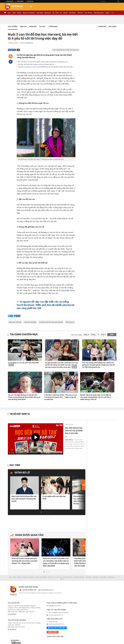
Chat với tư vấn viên (57, 628)
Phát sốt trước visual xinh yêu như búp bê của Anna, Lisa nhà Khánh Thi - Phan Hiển (24, 561)
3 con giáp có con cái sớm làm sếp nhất (23, 363)
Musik (19, 13)
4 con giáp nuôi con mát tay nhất (54, 497)
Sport (37, 577)
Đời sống (40, 13)
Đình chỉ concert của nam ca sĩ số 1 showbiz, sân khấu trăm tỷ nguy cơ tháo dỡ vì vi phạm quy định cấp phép (56, 562)
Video (107, 13)
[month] (95, 335)
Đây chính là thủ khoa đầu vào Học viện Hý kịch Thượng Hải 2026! (24, 499)
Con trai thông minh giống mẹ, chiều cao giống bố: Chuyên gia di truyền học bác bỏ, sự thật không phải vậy (99, 365)
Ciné (14, 13)
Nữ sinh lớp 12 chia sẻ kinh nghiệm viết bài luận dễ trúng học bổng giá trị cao (43, 62)
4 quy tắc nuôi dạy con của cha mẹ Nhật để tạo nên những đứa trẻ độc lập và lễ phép (46, 67)
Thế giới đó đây (79, 577)
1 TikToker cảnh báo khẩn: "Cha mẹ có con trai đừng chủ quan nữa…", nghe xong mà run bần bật (61, 397)
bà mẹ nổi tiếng (31, 322)
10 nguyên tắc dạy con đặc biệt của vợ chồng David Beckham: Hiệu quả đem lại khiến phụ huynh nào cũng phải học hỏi (46, 305)
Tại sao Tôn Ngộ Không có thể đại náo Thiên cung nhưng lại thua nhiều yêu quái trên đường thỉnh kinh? (24, 397)
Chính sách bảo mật (55, 636)
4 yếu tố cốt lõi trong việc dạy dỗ (51, 322)
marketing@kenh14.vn (56, 615)
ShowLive (30, 1)
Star (9, 13)
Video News (69, 440)
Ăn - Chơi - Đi (57, 13)
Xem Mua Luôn (99, 13)
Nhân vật (33, 27)
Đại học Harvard (15, 322)
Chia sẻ (12, 50)
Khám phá (102, 27)
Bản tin (23, 27)
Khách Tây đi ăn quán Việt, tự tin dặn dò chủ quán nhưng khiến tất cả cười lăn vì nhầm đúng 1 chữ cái (96, 397)
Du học (42, 27)
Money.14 (48, 13)
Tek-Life (95, 577)
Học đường (88, 13)
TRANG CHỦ (5, 13)
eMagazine (10, 1)
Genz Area (20, 1)
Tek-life (80, 13)
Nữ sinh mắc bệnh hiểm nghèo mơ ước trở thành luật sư (37, 64)
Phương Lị (70, 322)
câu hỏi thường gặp (29, 590)
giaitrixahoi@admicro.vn (57, 624)
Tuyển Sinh (53, 27)
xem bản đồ (13, 614)
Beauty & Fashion (29, 13)
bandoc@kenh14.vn (47, 590)
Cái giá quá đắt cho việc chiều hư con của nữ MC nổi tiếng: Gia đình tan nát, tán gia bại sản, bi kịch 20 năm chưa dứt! (61, 365)
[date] (86, 335)
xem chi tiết (53, 632)
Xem (112, 335)
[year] (103, 335)
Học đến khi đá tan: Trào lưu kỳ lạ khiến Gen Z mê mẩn (74, 431)
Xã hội (65, 13)
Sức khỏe (72, 13)
